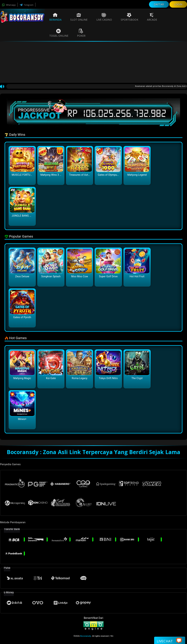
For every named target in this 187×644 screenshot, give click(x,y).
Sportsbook (129, 17)
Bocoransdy (86, 636)
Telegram (26, 5)
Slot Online (79, 17)
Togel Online (59, 33)
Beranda (56, 17)
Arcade (152, 17)
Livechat (169, 641)
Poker (81, 33)
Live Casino (104, 17)
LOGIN (178, 4)
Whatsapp (9, 5)
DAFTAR (159, 4)
